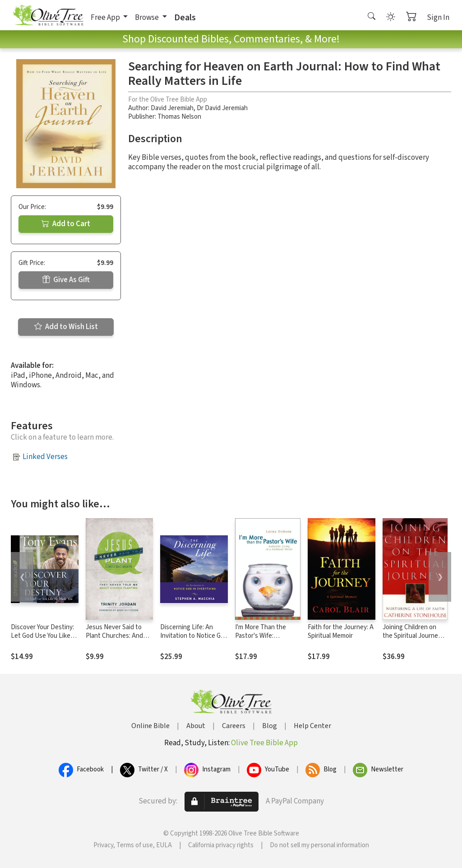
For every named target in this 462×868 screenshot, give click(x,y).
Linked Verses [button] (45, 457)
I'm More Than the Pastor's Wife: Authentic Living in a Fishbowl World (264, 640)
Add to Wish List (66, 327)
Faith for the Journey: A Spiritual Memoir (341, 631)
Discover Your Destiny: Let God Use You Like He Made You (42, 636)
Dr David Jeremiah (222, 108)
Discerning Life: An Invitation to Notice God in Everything (194, 636)
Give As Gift (66, 280)
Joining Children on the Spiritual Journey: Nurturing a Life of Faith (413, 640)
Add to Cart (66, 224)
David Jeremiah (172, 108)
